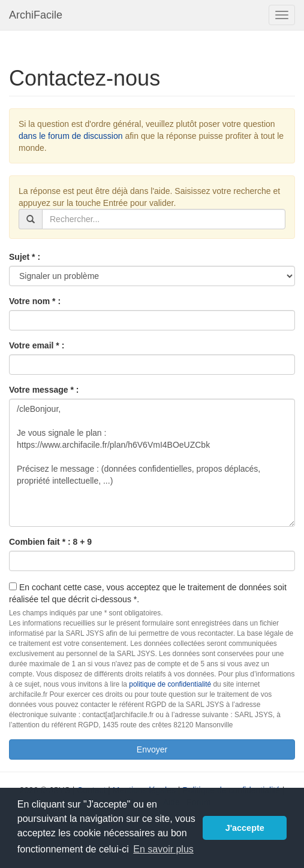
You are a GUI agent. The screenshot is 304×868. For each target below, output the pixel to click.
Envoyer (152, 749)
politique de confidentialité (170, 684)
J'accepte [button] (245, 828)
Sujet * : (25, 257)
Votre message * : (44, 390)
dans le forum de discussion (71, 136)
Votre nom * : (35, 301)
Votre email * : (37, 345)
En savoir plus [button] (163, 849)
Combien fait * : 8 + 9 (50, 542)
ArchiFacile (36, 15)
